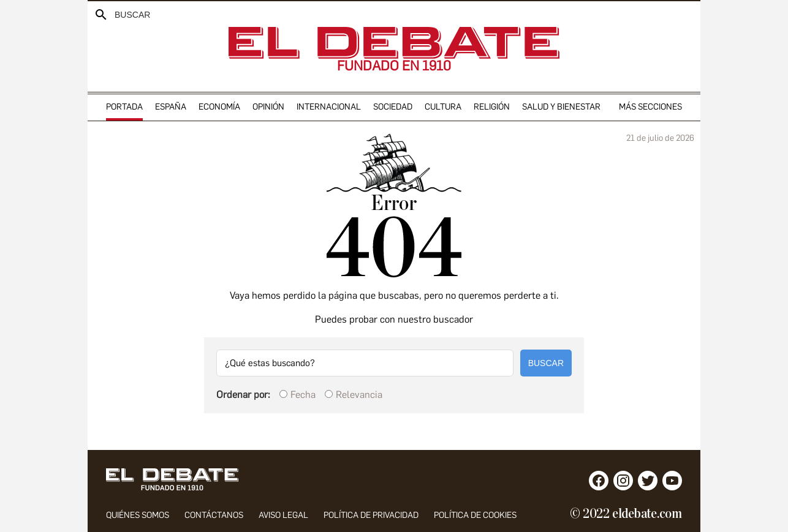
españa (171, 107)
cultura (443, 107)
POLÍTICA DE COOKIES (475, 515)
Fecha (303, 395)
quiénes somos (138, 515)
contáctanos (214, 515)
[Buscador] (122, 15)
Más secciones (650, 107)
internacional (329, 107)
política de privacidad (371, 515)
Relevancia (359, 395)
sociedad (393, 107)
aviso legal (283, 515)
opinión (268, 107)
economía (219, 107)
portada (124, 107)
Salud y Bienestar (561, 107)
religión (492, 107)
